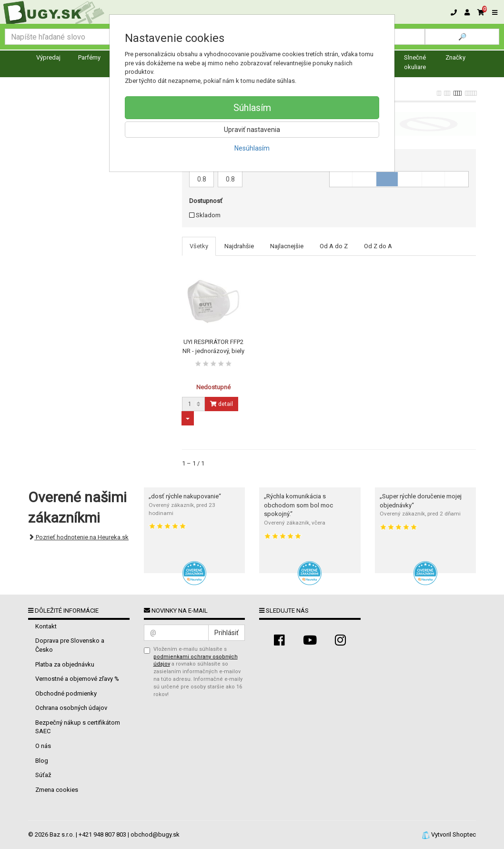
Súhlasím (252, 108)
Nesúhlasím (252, 148)
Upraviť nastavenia (252, 130)
